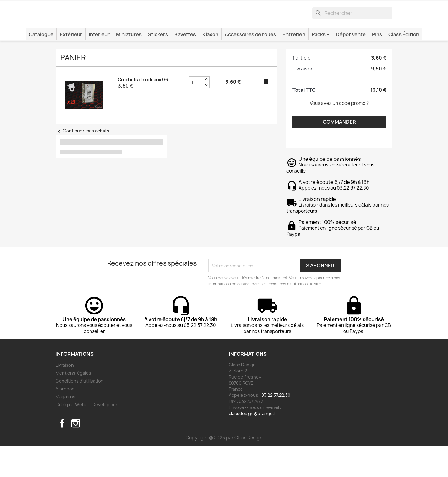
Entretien (294, 66)
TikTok (89, 455)
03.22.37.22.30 (276, 426)
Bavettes (185, 66)
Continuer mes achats (82, 162)
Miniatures (129, 66)
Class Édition (404, 66)
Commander (339, 153)
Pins (377, 66)
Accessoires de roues (250, 66)
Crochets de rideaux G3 (143, 111)
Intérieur (99, 66)
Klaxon (210, 66)
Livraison (65, 396)
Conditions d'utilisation (80, 412)
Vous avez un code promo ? (339, 134)
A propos (65, 420)
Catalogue (41, 66)
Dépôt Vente (351, 66)
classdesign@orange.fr (253, 445)
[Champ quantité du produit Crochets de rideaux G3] (196, 114)
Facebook (62, 455)
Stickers (158, 66)
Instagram (76, 455)
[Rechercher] (352, 36)
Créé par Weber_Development (88, 436)
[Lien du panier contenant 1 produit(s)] (369, 8)
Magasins (65, 428)
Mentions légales (73, 404)
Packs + (321, 66)
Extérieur (71, 66)
